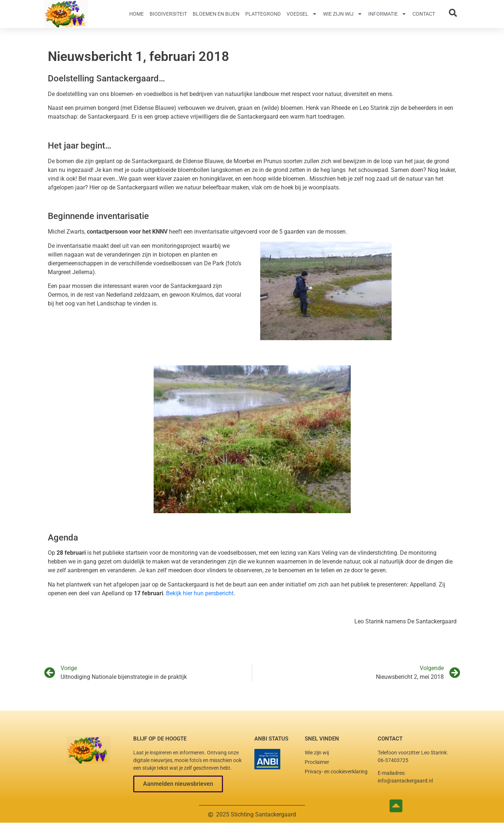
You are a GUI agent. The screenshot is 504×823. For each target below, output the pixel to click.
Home (136, 14)
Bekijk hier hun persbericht (200, 593)
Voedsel (302, 14)
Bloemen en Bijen (216, 14)
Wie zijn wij (343, 14)
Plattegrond (263, 14)
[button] (178, 784)
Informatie (387, 14)
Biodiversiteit (168, 14)
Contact (424, 14)
